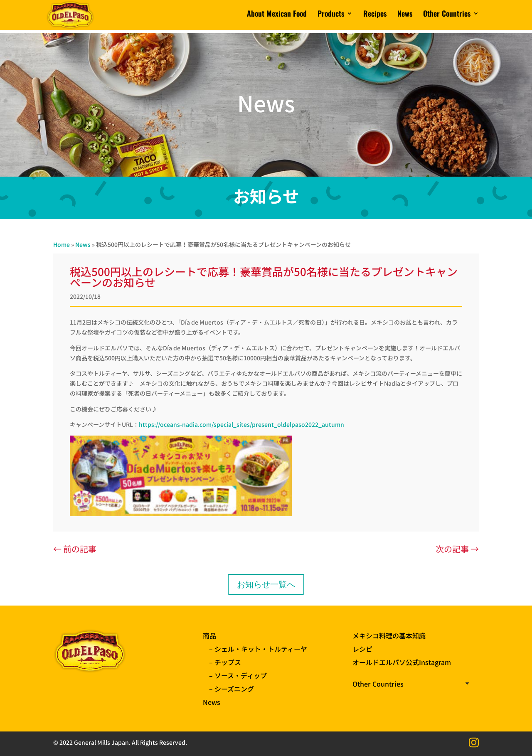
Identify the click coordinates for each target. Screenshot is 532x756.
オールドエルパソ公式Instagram (402, 662)
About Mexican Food (277, 18)
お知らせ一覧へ (266, 584)
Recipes (375, 18)
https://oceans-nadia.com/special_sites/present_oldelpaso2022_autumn (241, 424)
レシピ (362, 649)
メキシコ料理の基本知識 (389, 635)
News (405, 18)
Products (331, 18)
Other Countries (447, 18)
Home (62, 244)
